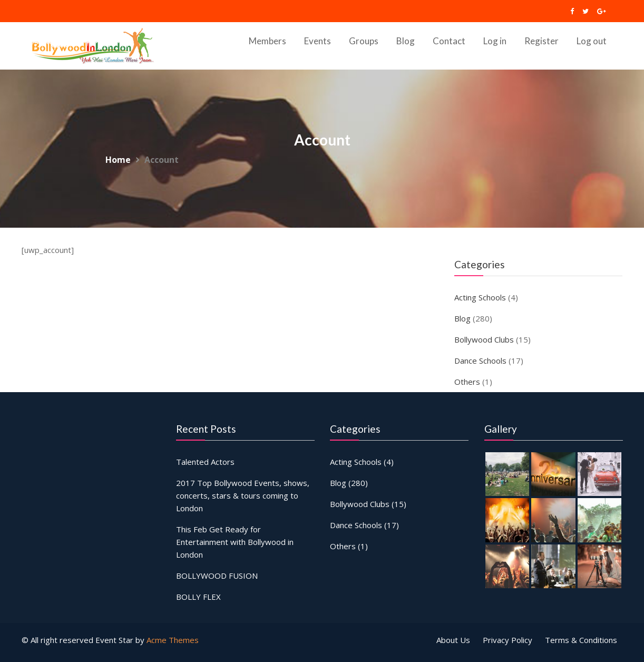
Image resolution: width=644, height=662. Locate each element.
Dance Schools (480, 361)
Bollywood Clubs (484, 339)
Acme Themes (173, 640)
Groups (364, 41)
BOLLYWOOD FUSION (218, 573)
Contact (449, 41)
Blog (406, 41)
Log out (592, 41)
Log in (495, 41)
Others (467, 382)
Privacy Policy (508, 640)
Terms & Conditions (581, 640)
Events (318, 41)
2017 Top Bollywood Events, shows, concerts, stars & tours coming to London (243, 496)
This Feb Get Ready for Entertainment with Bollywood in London (235, 541)
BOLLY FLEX (200, 594)
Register (541, 41)
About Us (453, 640)
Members (267, 41)
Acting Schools (480, 297)
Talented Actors (206, 463)
